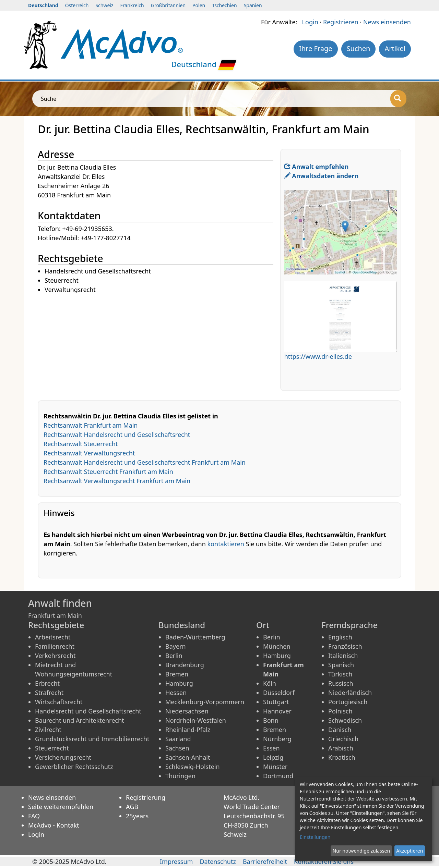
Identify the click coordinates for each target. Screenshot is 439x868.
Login (310, 22)
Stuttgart (276, 702)
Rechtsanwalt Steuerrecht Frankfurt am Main (108, 472)
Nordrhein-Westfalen (196, 720)
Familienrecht (55, 646)
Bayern (176, 646)
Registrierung (146, 797)
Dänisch (340, 730)
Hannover (277, 711)
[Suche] (398, 99)
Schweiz (104, 5)
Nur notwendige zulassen (361, 851)
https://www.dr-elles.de (318, 356)
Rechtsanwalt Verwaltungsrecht (89, 453)
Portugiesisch (348, 702)
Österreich (77, 5)
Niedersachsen (187, 711)
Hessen (176, 693)
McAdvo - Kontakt (54, 825)
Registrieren (341, 22)
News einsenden (387, 22)
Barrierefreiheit (265, 861)
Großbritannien (168, 5)
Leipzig (273, 757)
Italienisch (343, 656)
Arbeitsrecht (53, 637)
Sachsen (177, 748)
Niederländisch (350, 693)
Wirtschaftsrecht (59, 702)
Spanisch (341, 665)
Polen (199, 5)
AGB (132, 807)
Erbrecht (47, 683)
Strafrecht (49, 693)
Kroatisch (342, 757)
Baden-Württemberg (195, 637)
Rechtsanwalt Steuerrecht (81, 444)
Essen (271, 748)
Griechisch (343, 739)
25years (137, 816)
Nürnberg (277, 739)
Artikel (395, 48)
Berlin (174, 656)
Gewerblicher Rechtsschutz (74, 767)
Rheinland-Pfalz (188, 730)
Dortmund (278, 776)
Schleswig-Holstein (193, 767)
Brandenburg (185, 665)
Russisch (341, 683)
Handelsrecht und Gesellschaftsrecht (88, 711)
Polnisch (340, 711)
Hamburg (179, 683)
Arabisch (341, 748)
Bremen (177, 674)
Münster (275, 767)
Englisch (340, 637)
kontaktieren (226, 544)
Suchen (359, 48)
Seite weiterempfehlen (61, 807)
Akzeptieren (410, 851)
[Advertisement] (159, 343)
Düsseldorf (279, 693)
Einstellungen (315, 837)
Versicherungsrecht (63, 757)
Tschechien (224, 5)
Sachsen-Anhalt (188, 757)
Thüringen (180, 776)
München (277, 646)
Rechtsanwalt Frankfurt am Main (91, 425)
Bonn (271, 720)
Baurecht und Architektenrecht (80, 720)
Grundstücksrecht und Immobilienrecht (92, 739)
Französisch (345, 646)
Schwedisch (345, 720)
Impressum (176, 861)
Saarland (178, 739)
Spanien (253, 5)
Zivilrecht (48, 730)
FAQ (34, 816)
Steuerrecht (52, 748)
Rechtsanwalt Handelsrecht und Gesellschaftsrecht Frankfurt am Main (145, 462)
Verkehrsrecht (55, 656)
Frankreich (132, 5)
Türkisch (340, 674)
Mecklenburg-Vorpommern (205, 702)
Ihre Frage (316, 48)
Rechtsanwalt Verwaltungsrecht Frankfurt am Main (117, 481)
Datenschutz (218, 861)
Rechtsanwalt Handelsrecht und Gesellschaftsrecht (117, 435)
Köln (270, 683)
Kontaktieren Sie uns (324, 861)
